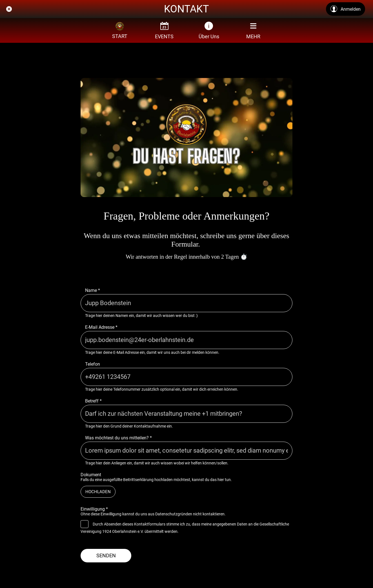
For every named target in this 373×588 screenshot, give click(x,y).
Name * (93, 290)
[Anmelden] (346, 9)
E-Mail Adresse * (101, 327)
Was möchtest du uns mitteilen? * (118, 438)
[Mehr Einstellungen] (253, 30)
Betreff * (93, 401)
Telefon (93, 364)
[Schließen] (9, 9)
